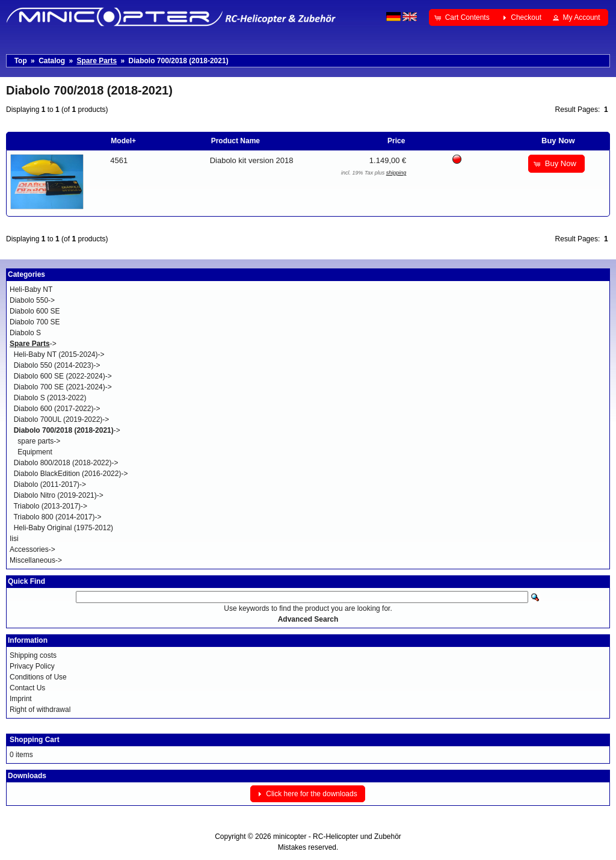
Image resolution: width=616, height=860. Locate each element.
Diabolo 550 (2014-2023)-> (57, 365)
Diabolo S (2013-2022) (50, 398)
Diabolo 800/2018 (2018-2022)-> (66, 463)
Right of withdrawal (40, 710)
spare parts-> (39, 441)
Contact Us (27, 688)
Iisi (14, 539)
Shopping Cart (35, 740)
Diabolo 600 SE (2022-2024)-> (63, 376)
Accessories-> (32, 549)
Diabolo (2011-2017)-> (50, 484)
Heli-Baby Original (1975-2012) (63, 528)
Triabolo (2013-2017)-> (50, 506)
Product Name (236, 141)
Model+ (123, 141)
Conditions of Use (38, 677)
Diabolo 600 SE (35, 311)
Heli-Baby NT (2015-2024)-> (59, 354)
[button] (463, 17)
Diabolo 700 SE (35, 322)
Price (396, 141)
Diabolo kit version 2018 (252, 160)
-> (33, 344)
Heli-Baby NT (31, 289)
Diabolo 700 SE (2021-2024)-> (63, 387)
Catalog (52, 61)
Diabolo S (25, 333)
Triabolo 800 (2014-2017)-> (57, 517)
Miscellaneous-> (36, 560)
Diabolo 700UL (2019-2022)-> (62, 419)
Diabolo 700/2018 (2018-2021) (179, 61)
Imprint (21, 699)
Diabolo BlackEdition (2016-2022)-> (71, 474)
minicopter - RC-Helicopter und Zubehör (337, 837)
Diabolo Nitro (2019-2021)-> (59, 495)
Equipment (35, 452)
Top (21, 61)
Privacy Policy (32, 666)
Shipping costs (33, 655)
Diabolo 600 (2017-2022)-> (57, 409)
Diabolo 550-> (32, 300)
